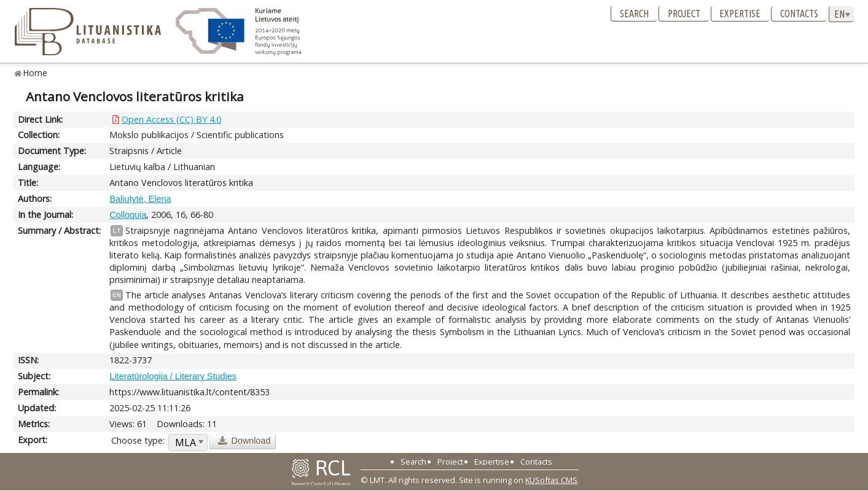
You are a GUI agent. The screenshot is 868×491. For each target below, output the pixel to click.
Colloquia (128, 215)
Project (684, 14)
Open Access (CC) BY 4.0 (171, 119)
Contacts (799, 14)
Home (35, 73)
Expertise (740, 14)
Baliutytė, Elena (140, 199)
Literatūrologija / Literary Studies (173, 376)
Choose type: (138, 440)
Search (634, 14)
